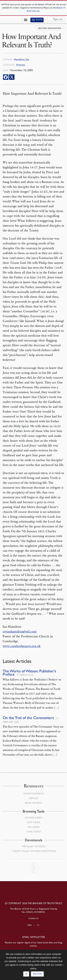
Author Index (33, 818)
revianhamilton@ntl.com (20, 631)
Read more (37, 974)
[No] (63, 965)
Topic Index (33, 832)
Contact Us (33, 918)
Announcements (34, 793)
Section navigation (49, 28)
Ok (26, 974)
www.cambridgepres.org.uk (22, 646)
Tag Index (34, 827)
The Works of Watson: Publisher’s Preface (29, 673)
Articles (21, 65)
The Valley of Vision (33, 846)
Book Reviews (33, 803)
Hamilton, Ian (21, 59)
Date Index (33, 822)
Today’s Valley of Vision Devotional (34, 851)
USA (29, 925)
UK (38, 925)
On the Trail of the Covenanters (28, 718)
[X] (12, 77)
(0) (37, 20)
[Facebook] (6, 77)
